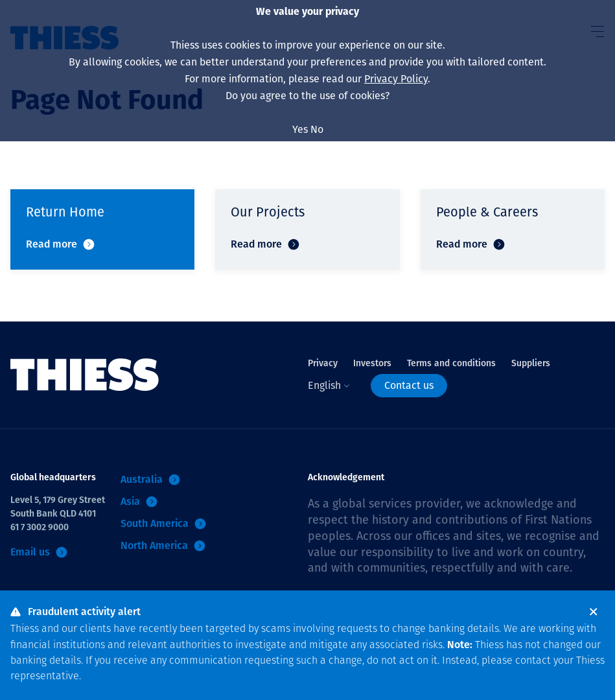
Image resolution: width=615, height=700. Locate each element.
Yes (300, 129)
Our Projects (268, 212)
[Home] (85, 375)
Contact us (409, 385)
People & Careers (487, 212)
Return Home (65, 212)
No (317, 129)
